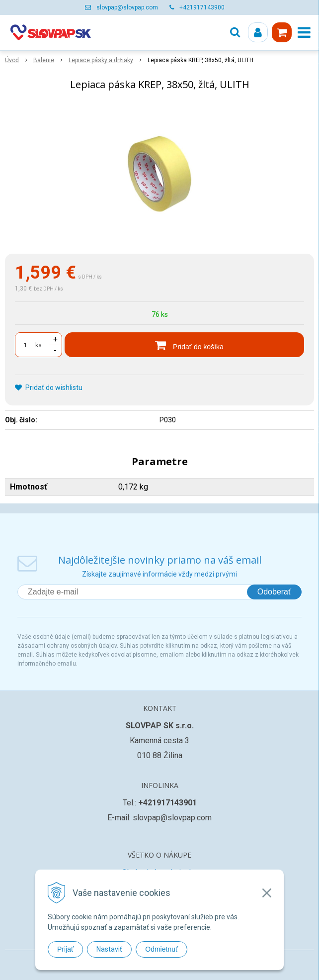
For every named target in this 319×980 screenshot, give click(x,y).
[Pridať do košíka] (184, 345)
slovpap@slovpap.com (127, 7)
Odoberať (274, 592)
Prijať (65, 949)
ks (39, 345)
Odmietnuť (161, 949)
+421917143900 (202, 7)
